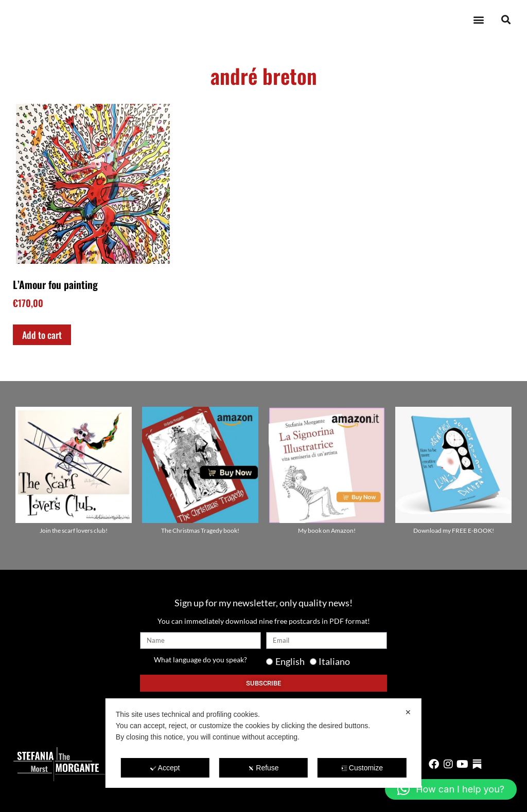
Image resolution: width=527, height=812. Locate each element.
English (290, 661)
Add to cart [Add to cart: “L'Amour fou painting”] (42, 335)
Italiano (334, 661)
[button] (478, 20)
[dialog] (263, 743)
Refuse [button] (263, 768)
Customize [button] (362, 768)
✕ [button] (408, 712)
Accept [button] (165, 768)
